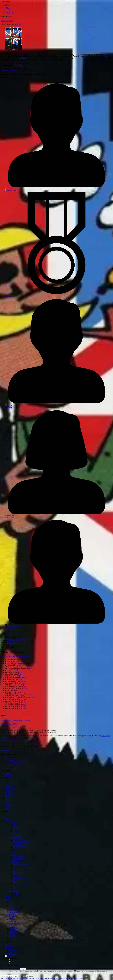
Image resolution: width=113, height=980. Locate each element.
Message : (12, 760)
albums (11, 783)
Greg (23, 641)
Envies (7, 807)
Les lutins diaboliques (9, 70)
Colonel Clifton (18, 65)
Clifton (19, 24)
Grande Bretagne (6, 720)
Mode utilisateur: (14, 969)
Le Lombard (11, 642)
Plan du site (13, 954)
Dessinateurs (9, 798)
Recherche (8, 774)
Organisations (9, 788)
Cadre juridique (14, 950)
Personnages (13, 781)
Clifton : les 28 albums (16, 762)
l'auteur (15, 738)
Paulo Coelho (5, 750)
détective (15, 720)
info (18, 967)
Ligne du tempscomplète (10, 793)
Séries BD (8, 776)
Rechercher (22, 976)
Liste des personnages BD (10, 786)
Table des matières (7, 21)
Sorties (7, 808)
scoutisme (27, 720)
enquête (21, 720)
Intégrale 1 (8, 758)
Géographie (9, 805)
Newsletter (12, 967)
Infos (10, 779)
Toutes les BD (9, 796)
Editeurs (7, 803)
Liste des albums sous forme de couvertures (15, 656)
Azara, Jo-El (10, 639)
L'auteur (11, 952)
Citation (15, 767)
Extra (11, 765)
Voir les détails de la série (9, 724)
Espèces (7, 790)
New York (23, 58)
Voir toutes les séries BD (9, 727)
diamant (106, 56)
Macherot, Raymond (21, 639)
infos (23, 660)
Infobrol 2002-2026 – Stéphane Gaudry (71, 978)
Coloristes (8, 801)
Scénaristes (8, 799)
